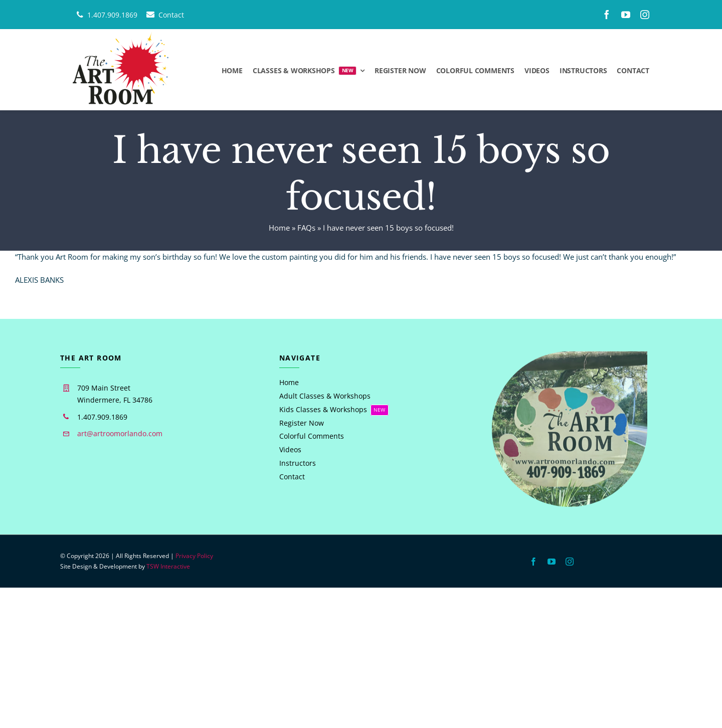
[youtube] (626, 15)
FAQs (306, 228)
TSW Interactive (168, 566)
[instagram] (645, 15)
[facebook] (607, 15)
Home (279, 228)
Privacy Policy (194, 556)
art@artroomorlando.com (120, 433)
